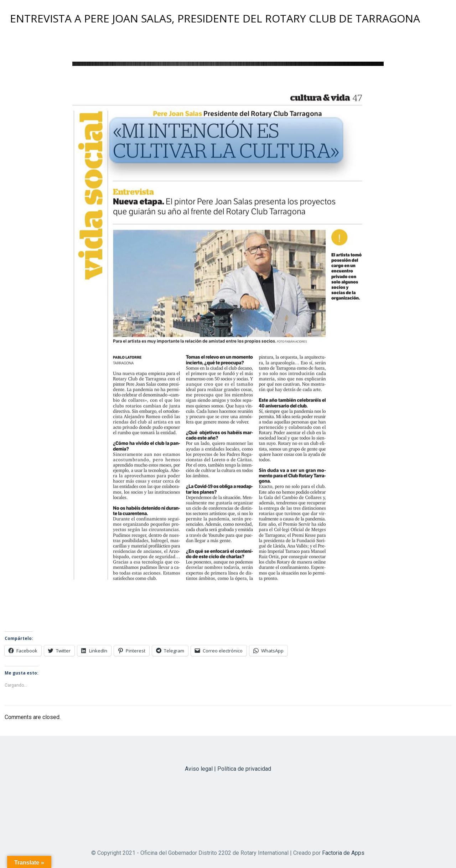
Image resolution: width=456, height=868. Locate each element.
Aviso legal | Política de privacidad (228, 769)
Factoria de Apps (343, 853)
